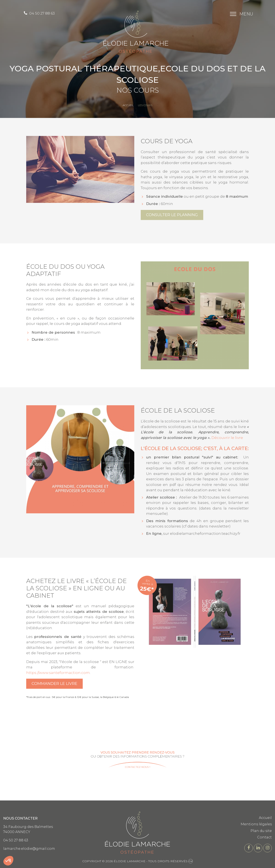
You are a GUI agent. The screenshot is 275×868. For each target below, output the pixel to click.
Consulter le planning (172, 215)
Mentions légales (256, 824)
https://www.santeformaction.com (58, 673)
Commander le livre (54, 684)
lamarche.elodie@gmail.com (29, 849)
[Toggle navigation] (240, 14)
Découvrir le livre (227, 438)
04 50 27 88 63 (39, 13)
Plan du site (261, 831)
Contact (264, 837)
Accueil (265, 818)
